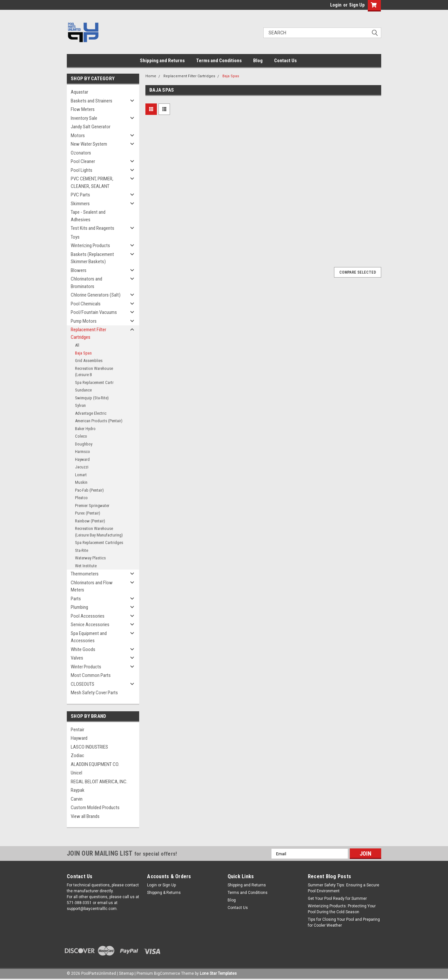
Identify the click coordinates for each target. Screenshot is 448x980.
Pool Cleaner (83, 161)
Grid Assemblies (89, 361)
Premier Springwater (92, 506)
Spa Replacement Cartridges (99, 543)
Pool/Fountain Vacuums (94, 312)
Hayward (82, 459)
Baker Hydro (85, 429)
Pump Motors (84, 321)
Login (336, 5)
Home (151, 76)
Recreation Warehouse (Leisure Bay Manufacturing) (99, 532)
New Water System (89, 144)
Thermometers (85, 574)
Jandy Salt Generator (91, 127)
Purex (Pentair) (88, 513)
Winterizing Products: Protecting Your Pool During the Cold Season (342, 909)
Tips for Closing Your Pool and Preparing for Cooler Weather (344, 922)
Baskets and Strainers (92, 101)
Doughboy (84, 444)
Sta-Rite (82, 550)
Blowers (79, 270)
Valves (77, 658)
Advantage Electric (91, 413)
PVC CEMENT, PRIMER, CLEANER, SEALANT (92, 182)
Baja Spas (83, 353)
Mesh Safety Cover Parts (94, 693)
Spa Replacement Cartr (94, 382)
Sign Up (357, 5)
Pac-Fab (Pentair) (89, 490)
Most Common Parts (91, 675)
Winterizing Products (90, 245)
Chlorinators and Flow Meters (92, 586)
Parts (76, 599)
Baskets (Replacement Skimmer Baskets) (92, 258)
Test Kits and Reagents (93, 228)
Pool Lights (82, 170)
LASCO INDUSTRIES (89, 747)
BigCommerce (167, 973)
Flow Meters (83, 109)
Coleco (81, 436)
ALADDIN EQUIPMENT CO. (95, 764)
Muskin (81, 482)
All (77, 345)
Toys (75, 237)
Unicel (76, 773)
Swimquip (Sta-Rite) (92, 398)
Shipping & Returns (164, 893)
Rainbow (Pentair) (90, 521)
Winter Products (86, 667)
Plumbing (79, 607)
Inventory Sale (84, 118)
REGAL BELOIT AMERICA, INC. (99, 782)
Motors (78, 136)
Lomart (81, 475)
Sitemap (126, 973)
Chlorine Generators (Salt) (96, 295)
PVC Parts (80, 195)
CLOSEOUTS (83, 684)
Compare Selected (358, 272)
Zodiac (77, 755)
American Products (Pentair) (99, 421)
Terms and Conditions (219, 61)
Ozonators (81, 153)
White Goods (83, 649)
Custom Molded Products (95, 808)
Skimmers (80, 204)
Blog (258, 61)
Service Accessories (90, 625)
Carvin (77, 799)
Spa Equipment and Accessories (89, 637)
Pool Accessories (88, 616)
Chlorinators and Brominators (86, 283)
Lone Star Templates (218, 973)
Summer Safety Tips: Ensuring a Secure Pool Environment (344, 888)
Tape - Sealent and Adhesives (88, 216)
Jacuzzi (82, 467)
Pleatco (81, 498)
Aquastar (79, 92)
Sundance (83, 390)
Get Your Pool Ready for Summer (337, 898)
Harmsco (83, 452)
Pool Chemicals (86, 304)
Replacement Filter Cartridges (88, 333)
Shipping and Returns (162, 61)
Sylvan (80, 405)
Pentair (77, 730)
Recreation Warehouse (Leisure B (94, 372)
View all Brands (85, 816)
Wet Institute (86, 566)
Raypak (78, 790)
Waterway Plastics (90, 558)
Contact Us (285, 61)
